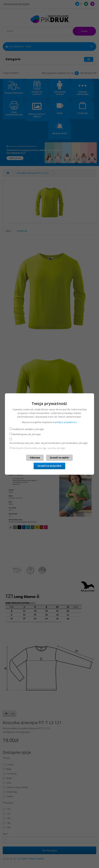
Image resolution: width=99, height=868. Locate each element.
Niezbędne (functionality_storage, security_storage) (39, 448)
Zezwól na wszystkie (49, 466)
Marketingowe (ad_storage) (26, 434)
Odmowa (35, 458)
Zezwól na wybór (59, 458)
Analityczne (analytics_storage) (28, 429)
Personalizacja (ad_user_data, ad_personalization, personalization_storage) (48, 443)
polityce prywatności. (66, 422)
